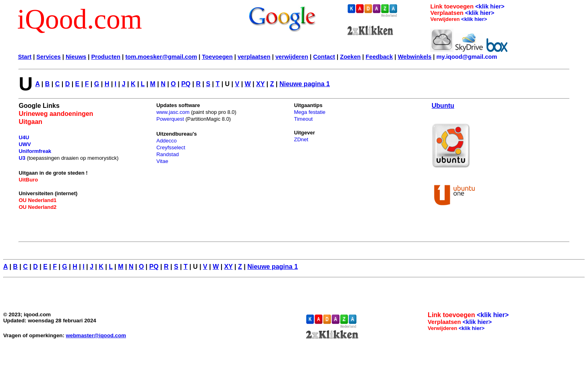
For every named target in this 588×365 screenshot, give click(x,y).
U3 (22, 158)
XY (260, 84)
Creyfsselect (171, 147)
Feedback (379, 57)
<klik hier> (490, 6)
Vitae (162, 161)
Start (25, 57)
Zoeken (350, 57)
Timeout (303, 119)
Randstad (168, 154)
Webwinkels (415, 57)
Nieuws (76, 57)
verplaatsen (254, 57)
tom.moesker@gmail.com (161, 57)
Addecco (167, 141)
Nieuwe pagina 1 (305, 84)
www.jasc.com (173, 112)
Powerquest (170, 119)
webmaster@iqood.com (96, 335)
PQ (186, 84)
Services (48, 57)
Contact (324, 57)
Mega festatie (310, 112)
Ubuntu (443, 106)
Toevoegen (217, 57)
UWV (25, 144)
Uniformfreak (35, 151)
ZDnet (301, 139)
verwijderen (292, 57)
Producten (106, 57)
